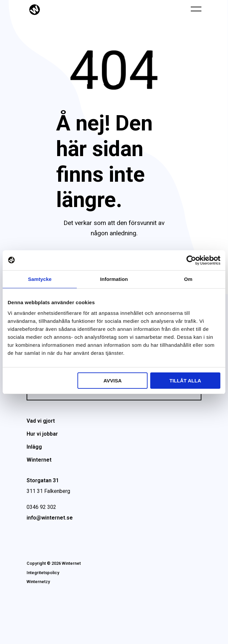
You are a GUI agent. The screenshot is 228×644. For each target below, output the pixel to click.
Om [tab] (188, 279)
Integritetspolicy (43, 573)
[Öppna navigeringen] (196, 9)
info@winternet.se (50, 518)
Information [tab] (114, 279)
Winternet (39, 460)
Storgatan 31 (43, 480)
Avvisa (113, 381)
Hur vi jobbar (42, 434)
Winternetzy (38, 582)
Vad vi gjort (41, 421)
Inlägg (34, 447)
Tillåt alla (185, 381)
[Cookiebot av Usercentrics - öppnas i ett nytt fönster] (191, 260)
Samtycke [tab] (40, 279)
